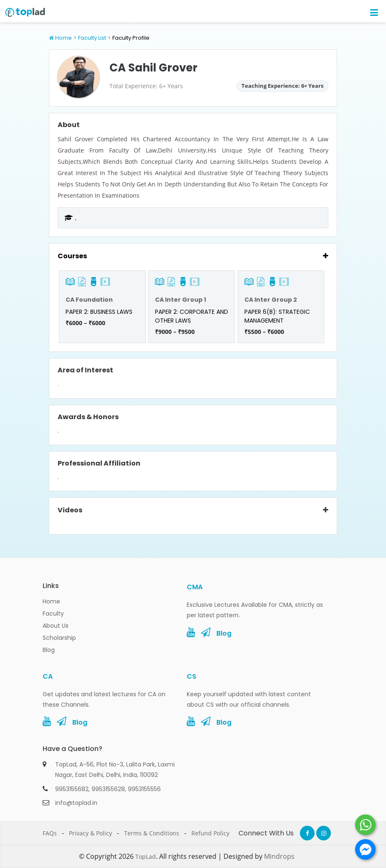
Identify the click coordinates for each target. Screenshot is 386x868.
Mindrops (279, 856)
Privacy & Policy (90, 833)
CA (48, 676)
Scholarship (59, 638)
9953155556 (144, 789)
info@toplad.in (76, 803)
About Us (56, 626)
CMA (195, 587)
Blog (49, 650)
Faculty (53, 613)
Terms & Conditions (152, 833)
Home (63, 38)
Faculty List (92, 38)
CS (192, 676)
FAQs (50, 833)
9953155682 (72, 789)
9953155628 (108, 789)
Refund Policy (210, 833)
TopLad (146, 857)
